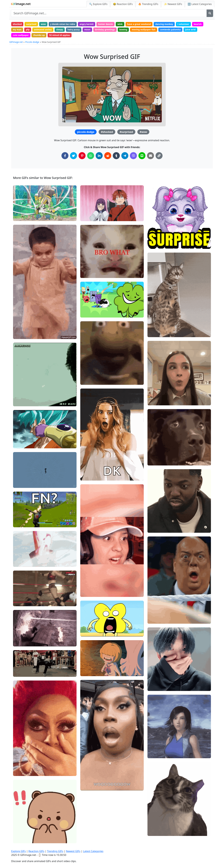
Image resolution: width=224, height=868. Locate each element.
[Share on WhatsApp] (91, 156)
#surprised (126, 132)
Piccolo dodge (32, 42)
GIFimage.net (16, 42)
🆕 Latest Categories (200, 4)
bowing (125, 30)
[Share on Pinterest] (82, 156)
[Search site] (109, 13)
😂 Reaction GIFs (123, 4)
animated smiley (44, 30)
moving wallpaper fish (146, 30)
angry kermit (88, 24)
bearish (201, 24)
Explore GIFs (19, 851)
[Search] (210, 13)
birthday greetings (107, 30)
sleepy (61, 30)
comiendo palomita (173, 30)
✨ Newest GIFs (173, 4)
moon (89, 30)
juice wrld (194, 30)
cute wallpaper (21, 35)
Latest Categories (93, 851)
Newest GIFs (73, 851)
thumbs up (39, 35)
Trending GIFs (55, 851)
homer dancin (107, 24)
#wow (143, 132)
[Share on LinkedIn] (99, 156)
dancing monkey (167, 24)
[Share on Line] (142, 156)
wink (122, 24)
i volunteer (186, 24)
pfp (28, 30)
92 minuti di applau (60, 35)
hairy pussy (75, 30)
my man (17, 30)
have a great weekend (141, 24)
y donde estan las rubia (64, 24)
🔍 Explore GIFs (98, 4)
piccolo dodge (86, 132)
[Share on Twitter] (73, 156)
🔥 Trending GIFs (148, 4)
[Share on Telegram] (125, 156)
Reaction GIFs (36, 851)
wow (44, 24)
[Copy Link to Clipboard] (159, 156)
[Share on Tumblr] (116, 156)
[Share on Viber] (133, 156)
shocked (17, 24)
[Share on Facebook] (65, 156)
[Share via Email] (150, 156)
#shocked (107, 132)
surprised (32, 24)
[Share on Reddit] (108, 156)
